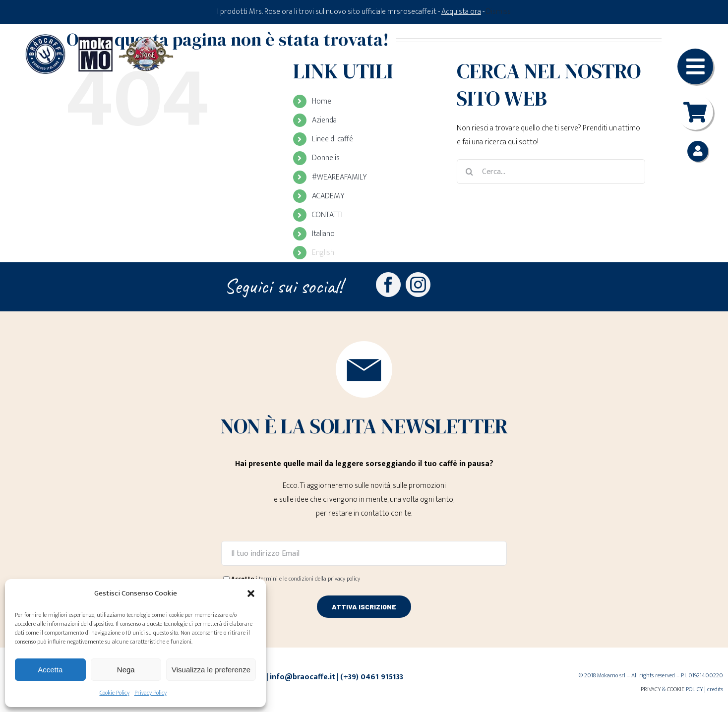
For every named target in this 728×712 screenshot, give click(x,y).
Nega (126, 670)
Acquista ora (461, 12)
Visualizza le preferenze (211, 670)
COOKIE (676, 689)
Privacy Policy (151, 693)
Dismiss (498, 12)
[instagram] (418, 285)
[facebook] (388, 285)
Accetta (50, 670)
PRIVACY (651, 689)
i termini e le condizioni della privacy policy (308, 579)
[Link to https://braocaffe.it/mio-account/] (698, 151)
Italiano (323, 234)
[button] (251, 593)
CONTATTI (327, 215)
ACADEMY (328, 196)
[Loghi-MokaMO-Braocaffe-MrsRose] (99, 37)
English (323, 253)
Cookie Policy (115, 693)
